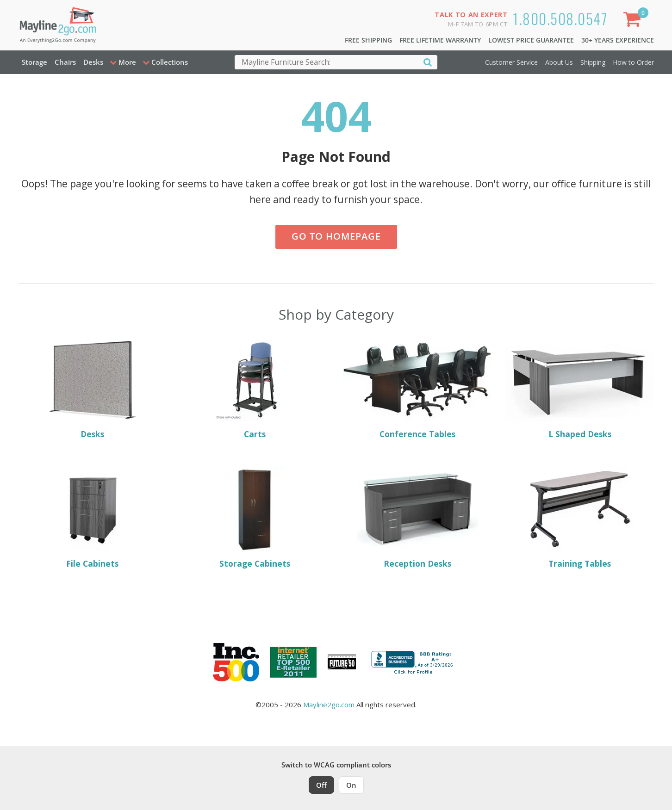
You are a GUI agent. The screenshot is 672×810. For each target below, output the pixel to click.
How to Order (633, 62)
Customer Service (511, 62)
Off (321, 785)
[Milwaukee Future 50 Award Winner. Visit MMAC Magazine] (342, 662)
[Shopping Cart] (634, 21)
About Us (559, 62)
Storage (34, 62)
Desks (93, 62)
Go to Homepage (336, 236)
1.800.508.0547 (560, 18)
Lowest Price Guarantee (531, 40)
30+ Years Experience (618, 40)
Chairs (65, 62)
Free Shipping (368, 40)
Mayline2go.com (329, 705)
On (351, 785)
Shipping (593, 62)
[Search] (428, 62)
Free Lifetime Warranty (440, 40)
